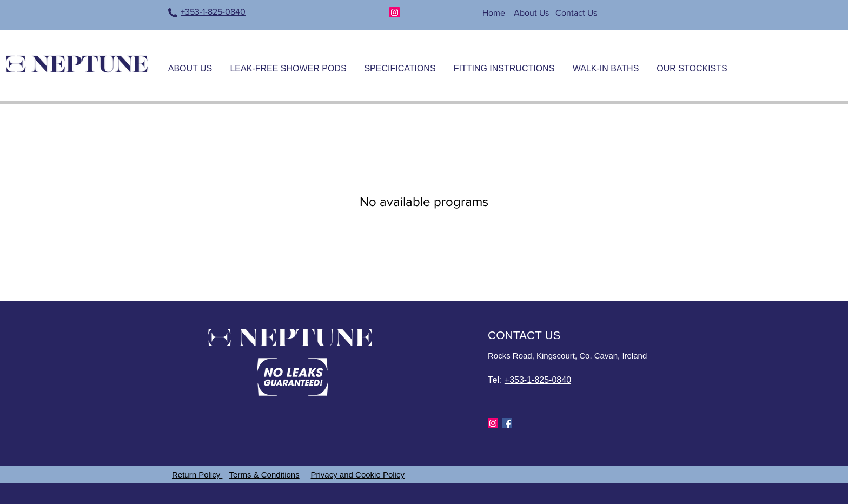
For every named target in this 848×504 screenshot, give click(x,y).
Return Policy (197, 475)
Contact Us (576, 13)
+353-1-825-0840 (213, 12)
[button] (288, 64)
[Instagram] (395, 12)
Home (495, 13)
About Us (531, 13)
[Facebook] (507, 423)
